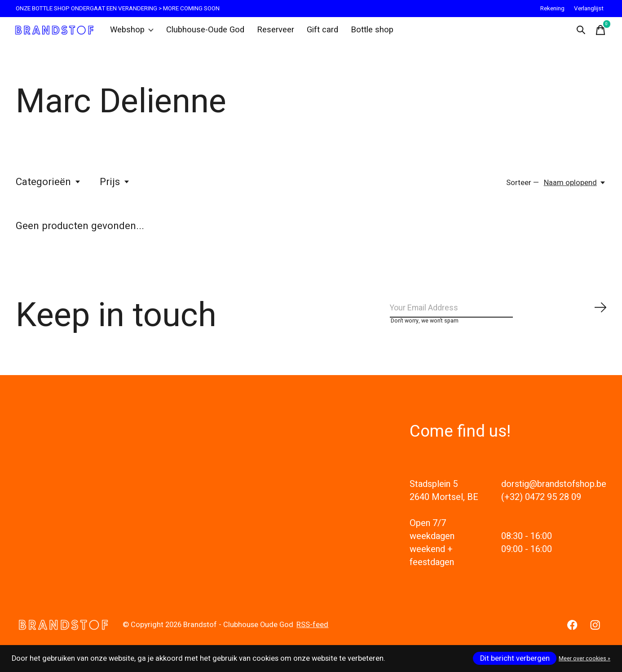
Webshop (136, 33)
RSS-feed (312, 639)
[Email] (498, 318)
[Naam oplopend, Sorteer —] (575, 190)
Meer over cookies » (585, 659)
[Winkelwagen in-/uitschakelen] (597, 33)
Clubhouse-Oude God (205, 33)
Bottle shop (364, 33)
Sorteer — (523, 190)
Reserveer (271, 33)
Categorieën (49, 189)
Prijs (115, 189)
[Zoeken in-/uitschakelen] (578, 33)
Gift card (317, 33)
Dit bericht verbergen (515, 659)
